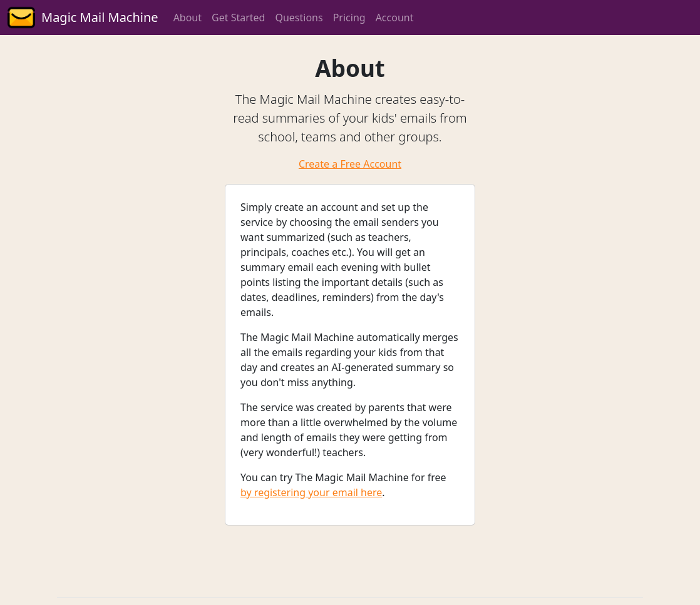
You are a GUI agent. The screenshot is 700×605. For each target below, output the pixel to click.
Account (395, 18)
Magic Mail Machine (100, 17)
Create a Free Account (350, 164)
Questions (299, 18)
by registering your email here (311, 492)
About (188, 18)
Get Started (238, 18)
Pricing (349, 18)
